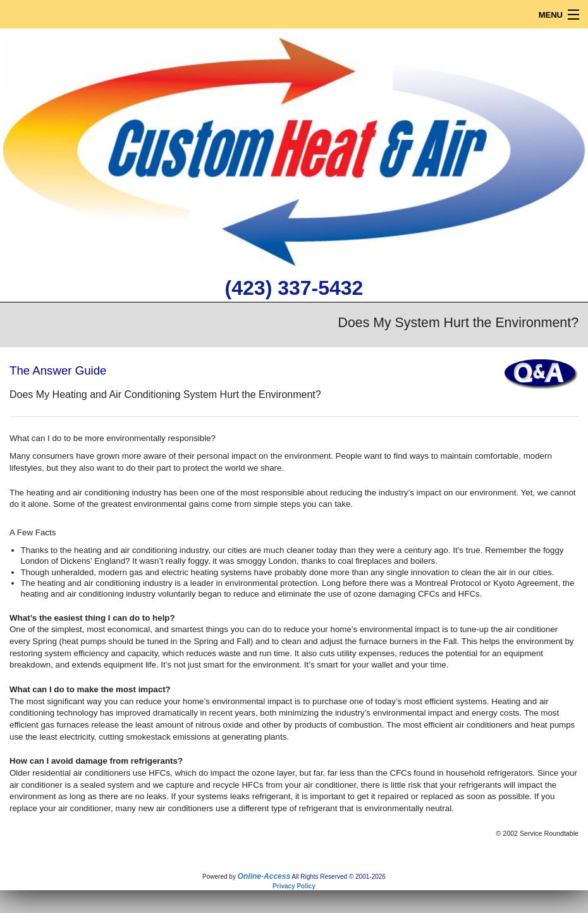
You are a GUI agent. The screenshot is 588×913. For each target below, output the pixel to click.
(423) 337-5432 (294, 288)
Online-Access (264, 876)
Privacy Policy (294, 886)
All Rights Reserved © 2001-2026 (339, 877)
